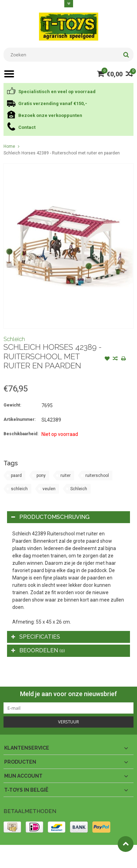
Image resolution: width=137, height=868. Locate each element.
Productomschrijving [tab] (50, 517)
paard (16, 475)
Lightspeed (14, 860)
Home (9, 146)
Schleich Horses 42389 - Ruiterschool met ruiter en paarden (62, 153)
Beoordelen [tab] (38, 650)
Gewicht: (12, 405)
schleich (19, 489)
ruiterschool (97, 475)
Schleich (14, 339)
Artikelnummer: (19, 419)
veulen (49, 489)
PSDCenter (95, 853)
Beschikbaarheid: (21, 434)
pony (41, 475)
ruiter (66, 475)
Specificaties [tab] (36, 637)
